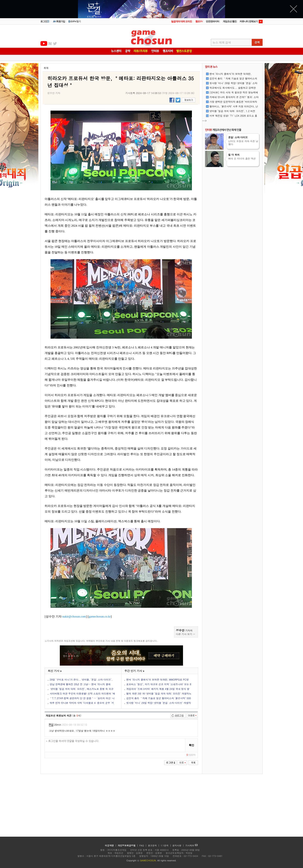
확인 (191, 745)
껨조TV (199, 21)
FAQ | (143, 845)
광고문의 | (154, 845)
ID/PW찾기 (75, 21)
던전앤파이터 (213, 21)
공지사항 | (179, 845)
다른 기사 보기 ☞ (186, 634)
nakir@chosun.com (74, 616)
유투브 (44, 43)
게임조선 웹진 (230, 21)
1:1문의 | (166, 845)
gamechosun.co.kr (100, 616)
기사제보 (191, 845)
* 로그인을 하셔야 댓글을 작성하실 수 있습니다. (115, 745)
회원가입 (59, 21)
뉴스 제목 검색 (222, 43)
